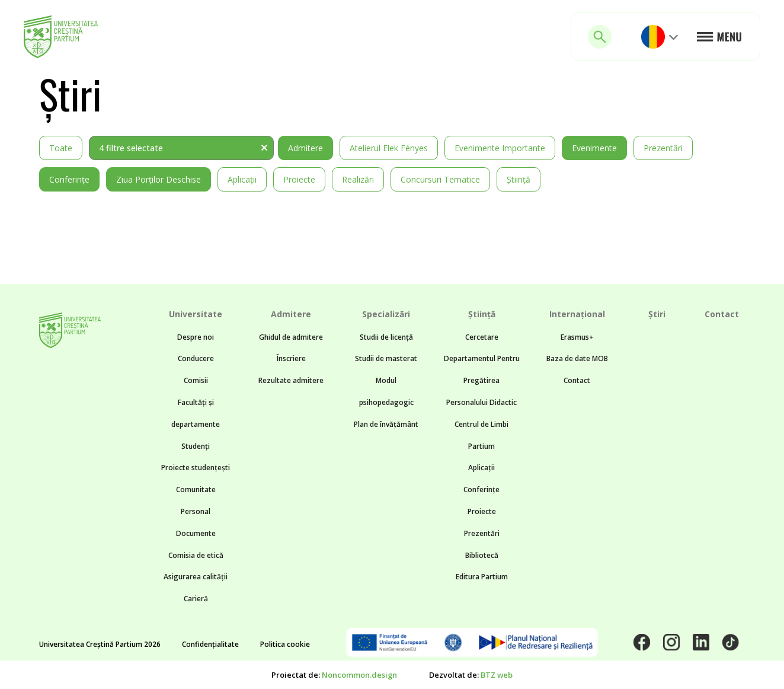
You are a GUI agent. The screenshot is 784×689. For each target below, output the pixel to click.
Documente (196, 533)
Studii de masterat (386, 358)
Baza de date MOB (577, 358)
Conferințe (69, 179)
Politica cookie (285, 644)
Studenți (196, 446)
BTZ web (497, 675)
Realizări (358, 179)
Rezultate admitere (291, 380)
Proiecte (299, 179)
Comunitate (196, 489)
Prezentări (663, 148)
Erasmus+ (577, 337)
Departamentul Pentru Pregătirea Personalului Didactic (482, 380)
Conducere (196, 358)
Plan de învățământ (386, 424)
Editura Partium (482, 577)
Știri (657, 314)
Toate (61, 148)
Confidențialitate (210, 644)
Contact (577, 380)
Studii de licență (386, 337)
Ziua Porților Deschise (159, 179)
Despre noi (196, 337)
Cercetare (482, 337)
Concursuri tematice (440, 179)
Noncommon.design (359, 675)
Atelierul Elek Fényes (389, 148)
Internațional (577, 314)
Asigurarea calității (196, 577)
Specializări (386, 314)
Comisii (196, 380)
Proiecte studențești (196, 468)
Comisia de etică (196, 555)
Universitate (196, 314)
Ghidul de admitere (291, 337)
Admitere (305, 148)
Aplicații (242, 179)
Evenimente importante (500, 148)
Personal (196, 511)
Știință (519, 179)
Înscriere (291, 358)
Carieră (196, 599)
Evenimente (594, 148)
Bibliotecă (482, 555)
